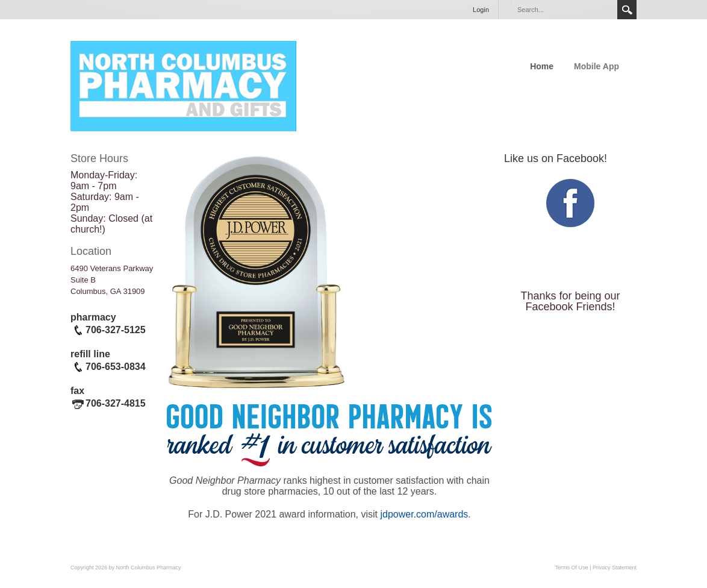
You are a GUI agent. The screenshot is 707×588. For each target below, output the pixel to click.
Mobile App (596, 66)
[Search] (564, 10)
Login (481, 10)
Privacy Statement (615, 568)
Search (627, 10)
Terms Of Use (572, 568)
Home (542, 66)
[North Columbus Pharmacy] (183, 85)
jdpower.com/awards (424, 514)
